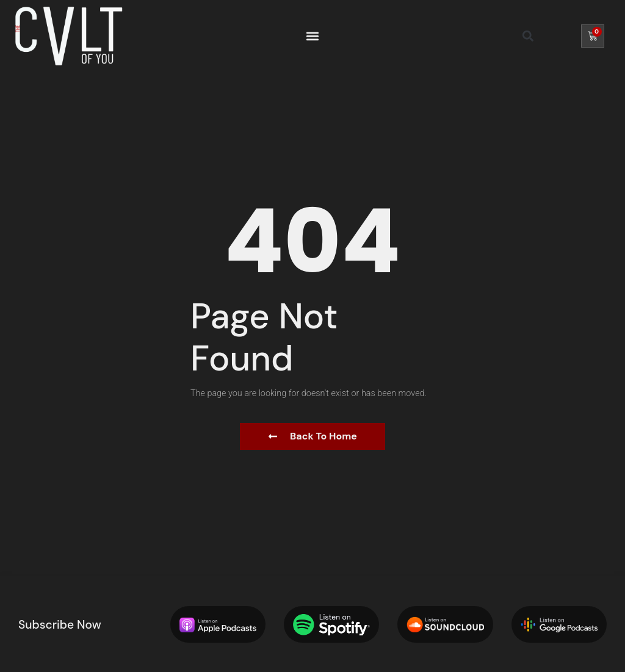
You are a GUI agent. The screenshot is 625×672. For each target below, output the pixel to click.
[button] (312, 36)
